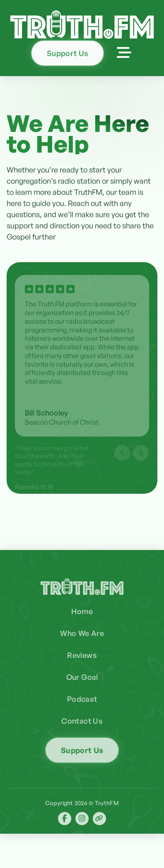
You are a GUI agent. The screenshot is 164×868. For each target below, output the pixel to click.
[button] (124, 53)
